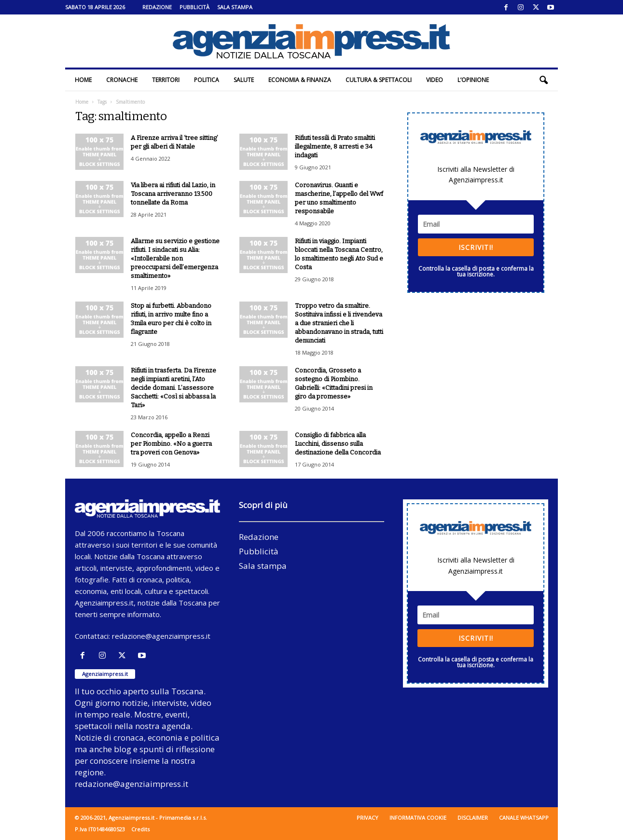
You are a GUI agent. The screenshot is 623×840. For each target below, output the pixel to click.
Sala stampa (235, 7)
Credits (140, 829)
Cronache (122, 80)
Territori (166, 80)
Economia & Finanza (300, 80)
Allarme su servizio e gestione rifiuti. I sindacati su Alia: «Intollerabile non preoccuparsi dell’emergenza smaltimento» (175, 258)
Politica (207, 80)
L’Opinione (473, 80)
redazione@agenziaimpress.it (161, 636)
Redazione (157, 7)
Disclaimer (473, 818)
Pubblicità (194, 7)
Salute (244, 80)
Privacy (367, 818)
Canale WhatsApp (524, 818)
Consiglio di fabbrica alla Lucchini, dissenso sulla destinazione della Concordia (338, 444)
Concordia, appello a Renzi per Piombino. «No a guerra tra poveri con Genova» (171, 444)
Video (435, 80)
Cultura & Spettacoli (379, 80)
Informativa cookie (418, 818)
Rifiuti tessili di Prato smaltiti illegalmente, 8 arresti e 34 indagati (335, 146)
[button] (543, 80)
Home (83, 80)
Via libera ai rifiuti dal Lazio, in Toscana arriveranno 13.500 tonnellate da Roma (173, 194)
